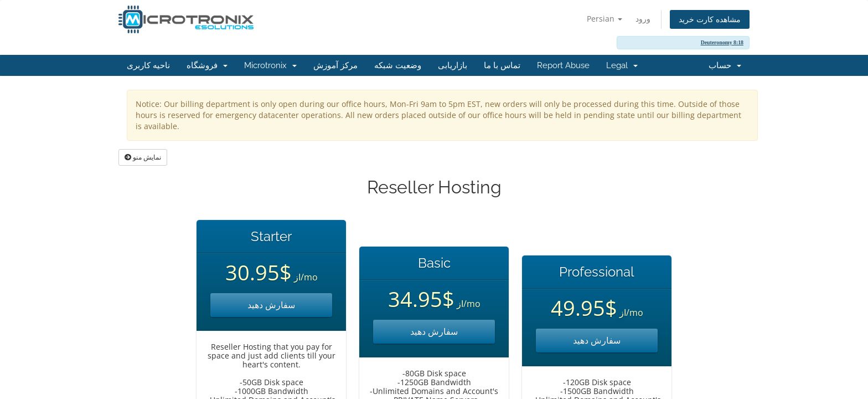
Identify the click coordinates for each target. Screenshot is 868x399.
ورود (643, 19)
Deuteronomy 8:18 (722, 42)
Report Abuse (563, 65)
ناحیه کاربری (148, 65)
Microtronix (270, 65)
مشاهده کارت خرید (710, 19)
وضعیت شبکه (398, 65)
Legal (622, 65)
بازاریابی (453, 65)
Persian (604, 19)
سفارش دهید (271, 305)
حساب (725, 65)
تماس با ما (502, 65)
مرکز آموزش (335, 65)
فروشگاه (207, 65)
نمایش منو (143, 157)
